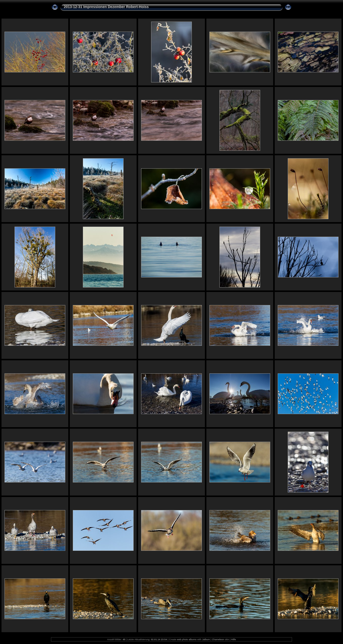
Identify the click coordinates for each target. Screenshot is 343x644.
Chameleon (218, 639)
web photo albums (187, 639)
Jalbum (206, 639)
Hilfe (233, 639)
